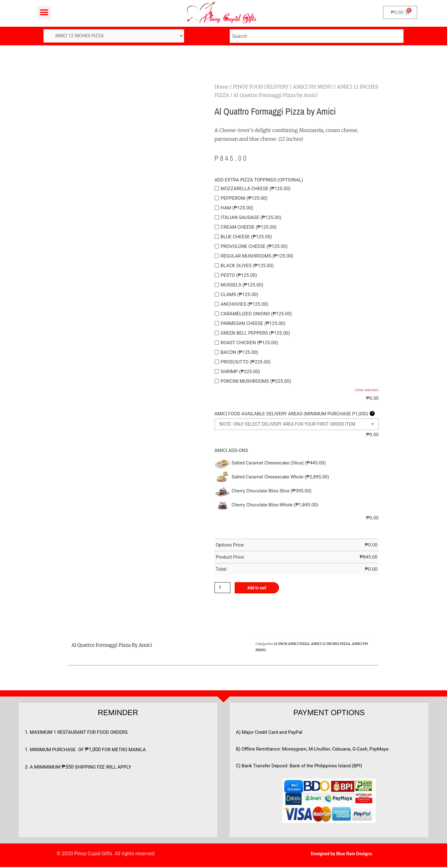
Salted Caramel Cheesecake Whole (280, 477)
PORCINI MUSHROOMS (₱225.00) (253, 381)
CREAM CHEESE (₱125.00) (246, 227)
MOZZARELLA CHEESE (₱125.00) (253, 189)
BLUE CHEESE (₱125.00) (243, 237)
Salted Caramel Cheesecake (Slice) (279, 463)
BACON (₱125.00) (236, 353)
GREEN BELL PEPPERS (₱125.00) (252, 333)
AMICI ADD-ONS (231, 451)
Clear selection (366, 391)
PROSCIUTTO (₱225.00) (243, 362)
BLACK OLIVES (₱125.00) (244, 266)
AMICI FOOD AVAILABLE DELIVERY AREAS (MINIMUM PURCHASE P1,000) (295, 414)
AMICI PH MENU (313, 87)
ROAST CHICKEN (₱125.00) (246, 343)
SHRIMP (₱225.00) (237, 372)
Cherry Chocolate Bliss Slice (271, 491)
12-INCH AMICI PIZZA (292, 644)
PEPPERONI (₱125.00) (241, 199)
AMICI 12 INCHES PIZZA (331, 644)
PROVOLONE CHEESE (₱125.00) (251, 247)
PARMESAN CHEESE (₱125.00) (250, 324)
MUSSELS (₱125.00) (239, 285)
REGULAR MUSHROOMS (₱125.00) (254, 256)
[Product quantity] (223, 588)
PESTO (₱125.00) (236, 276)
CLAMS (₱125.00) (236, 295)
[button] (44, 13)
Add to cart (258, 588)
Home (221, 87)
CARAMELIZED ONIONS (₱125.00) (253, 314)
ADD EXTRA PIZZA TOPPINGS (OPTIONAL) (259, 180)
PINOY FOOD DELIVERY (261, 87)
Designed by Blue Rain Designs (341, 854)
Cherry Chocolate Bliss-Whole (275, 505)
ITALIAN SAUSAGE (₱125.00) (248, 218)
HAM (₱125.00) (234, 208)
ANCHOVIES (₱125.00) (241, 304)
